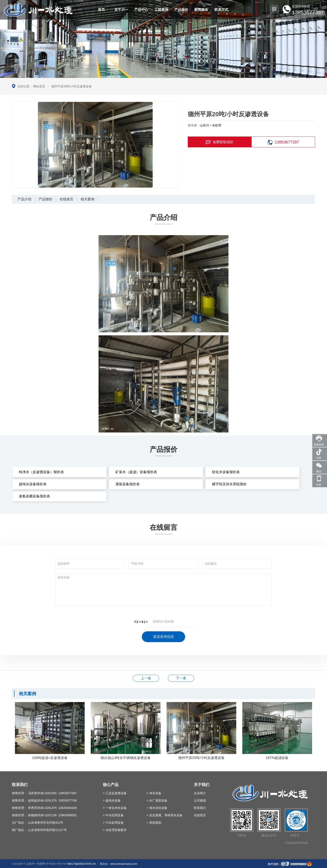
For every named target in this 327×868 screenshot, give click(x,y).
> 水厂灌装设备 (157, 800)
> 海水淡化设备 (157, 808)
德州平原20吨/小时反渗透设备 (72, 86)
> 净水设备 (154, 793)
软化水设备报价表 (226, 472)
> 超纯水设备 (112, 800)
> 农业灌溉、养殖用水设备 (165, 815)
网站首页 (39, 86)
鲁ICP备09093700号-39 (82, 864)
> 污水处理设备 (113, 823)
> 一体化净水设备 (115, 808)
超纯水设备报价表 (33, 484)
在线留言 (66, 199)
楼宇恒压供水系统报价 (229, 484)
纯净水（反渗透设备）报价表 (41, 472)
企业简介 (200, 793)
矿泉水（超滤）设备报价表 (136, 472)
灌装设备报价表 (128, 484)
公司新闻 (200, 800)
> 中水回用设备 (113, 815)
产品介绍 (24, 199)
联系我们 (200, 808)
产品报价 (45, 199)
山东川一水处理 (210, 125)
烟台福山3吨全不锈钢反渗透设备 (181, 678)
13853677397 (283, 142)
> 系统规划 (154, 823)
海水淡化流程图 (146, 678)
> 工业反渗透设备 (115, 793)
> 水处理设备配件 (115, 830)
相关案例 (87, 199)
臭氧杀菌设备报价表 (34, 496)
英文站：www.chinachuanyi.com (119, 864)
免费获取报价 (220, 142)
